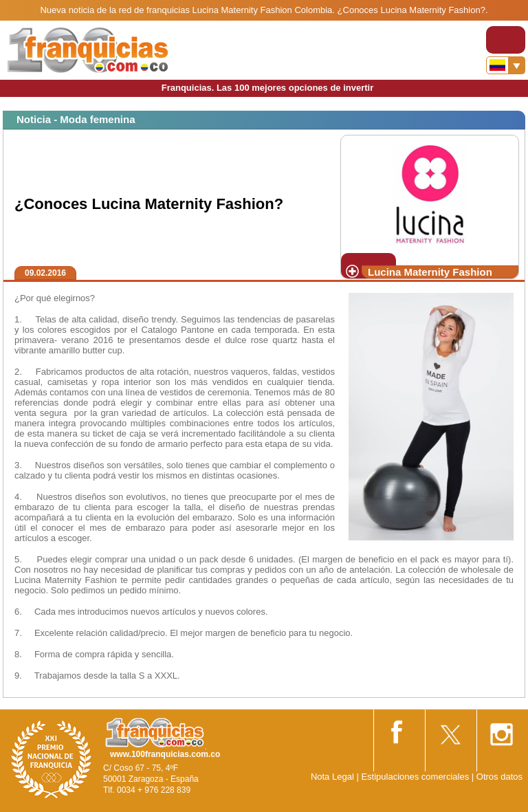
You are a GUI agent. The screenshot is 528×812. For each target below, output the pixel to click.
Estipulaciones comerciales (416, 777)
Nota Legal (332, 777)
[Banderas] (506, 65)
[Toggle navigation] (506, 40)
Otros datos (499, 777)
